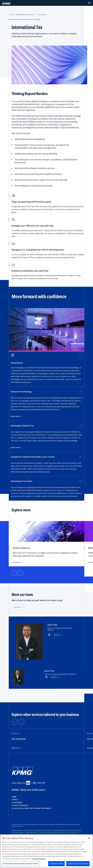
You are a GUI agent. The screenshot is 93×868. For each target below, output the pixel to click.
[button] (89, 3)
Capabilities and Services (25, 14)
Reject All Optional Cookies (78, 864)
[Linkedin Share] (28, 783)
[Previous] (15, 573)
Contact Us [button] (17, 607)
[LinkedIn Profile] (46, 677)
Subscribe (39, 783)
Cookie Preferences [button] (20, 805)
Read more (15, 748)
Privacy (15, 799)
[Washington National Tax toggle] (80, 426)
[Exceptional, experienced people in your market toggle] (80, 457)
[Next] (20, 573)
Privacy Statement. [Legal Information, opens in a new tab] (39, 859)
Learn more (17, 416)
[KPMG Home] (6, 3)
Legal (14, 797)
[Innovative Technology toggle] (80, 392)
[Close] (89, 838)
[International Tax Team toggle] (80, 481)
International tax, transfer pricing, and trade (24, 19)
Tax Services (42, 14)
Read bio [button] (57, 635)
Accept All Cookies (56, 864)
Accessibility (17, 802)
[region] (46, 851)
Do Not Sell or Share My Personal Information (31, 808)
